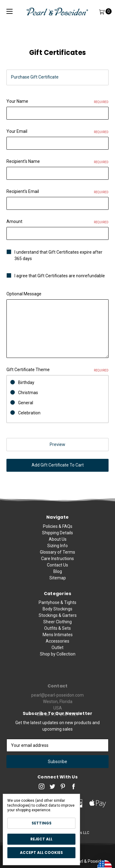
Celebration (29, 413)
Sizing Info (57, 549)
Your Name (57, 102)
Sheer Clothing (57, 638)
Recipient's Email (57, 192)
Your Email (57, 132)
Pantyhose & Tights (57, 619)
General (26, 403)
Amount (57, 222)
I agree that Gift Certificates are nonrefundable (60, 276)
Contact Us (57, 568)
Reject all (41, 839)
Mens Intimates (58, 651)
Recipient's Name (57, 162)
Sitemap (58, 581)
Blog (58, 575)
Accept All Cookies (41, 853)
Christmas (28, 393)
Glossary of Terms (57, 555)
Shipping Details (57, 536)
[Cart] (102, 12)
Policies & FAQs (58, 530)
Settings (42, 823)
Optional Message (24, 294)
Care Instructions (57, 562)
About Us (58, 543)
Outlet (57, 664)
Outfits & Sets (57, 645)
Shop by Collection (58, 670)
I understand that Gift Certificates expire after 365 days (58, 255)
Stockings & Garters (58, 632)
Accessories (57, 658)
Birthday (26, 382)
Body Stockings (57, 625)
